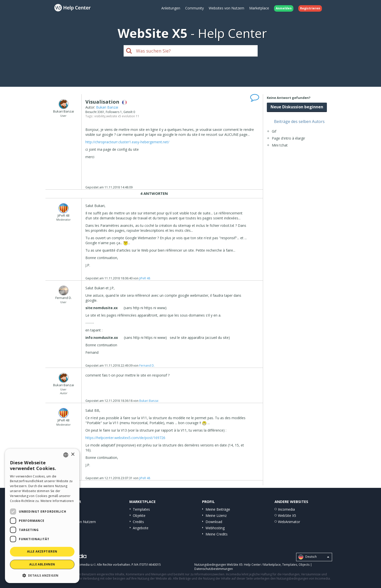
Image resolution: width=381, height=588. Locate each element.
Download (214, 522)
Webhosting (215, 528)
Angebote (141, 528)
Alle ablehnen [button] (42, 564)
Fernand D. (147, 366)
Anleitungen (171, 8)
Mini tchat (280, 145)
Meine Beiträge (218, 509)
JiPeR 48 (145, 278)
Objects (304, 565)
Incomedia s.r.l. (85, 565)
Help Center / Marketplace (262, 565)
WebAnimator (289, 522)
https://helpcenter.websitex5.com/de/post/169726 (125, 438)
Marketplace (259, 8)
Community (194, 8)
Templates (141, 509)
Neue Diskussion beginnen (297, 107)
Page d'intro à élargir (288, 138)
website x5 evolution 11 (123, 116)
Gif (274, 131)
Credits (138, 522)
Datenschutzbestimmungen (214, 569)
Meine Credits (217, 534)
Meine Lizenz (216, 515)
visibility (100, 116)
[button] (42, 575)
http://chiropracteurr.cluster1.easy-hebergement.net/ (127, 142)
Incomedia (286, 509)
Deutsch (314, 557)
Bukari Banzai (107, 107)
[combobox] (66, 455)
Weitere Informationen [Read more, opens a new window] (57, 501)
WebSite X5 (287, 515)
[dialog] (42, 516)
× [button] (73, 455)
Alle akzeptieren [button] (42, 551)
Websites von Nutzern (226, 8)
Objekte (139, 515)
